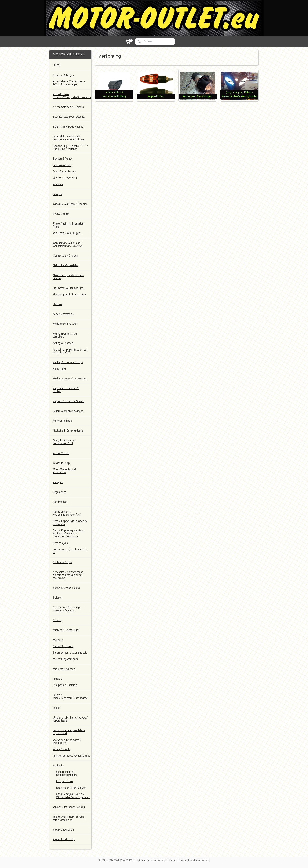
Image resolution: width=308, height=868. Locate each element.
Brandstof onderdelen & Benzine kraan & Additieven (69, 138)
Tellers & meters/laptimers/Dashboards (70, 696)
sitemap (142, 860)
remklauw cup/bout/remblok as (70, 551)
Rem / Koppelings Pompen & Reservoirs (70, 522)
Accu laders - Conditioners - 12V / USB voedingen (69, 83)
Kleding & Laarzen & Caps (68, 362)
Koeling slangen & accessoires (70, 379)
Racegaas (58, 482)
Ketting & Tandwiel (63, 343)
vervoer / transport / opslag (69, 807)
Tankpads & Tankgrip (65, 685)
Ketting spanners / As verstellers (65, 335)
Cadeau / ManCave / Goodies (70, 204)
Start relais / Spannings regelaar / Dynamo (66, 609)
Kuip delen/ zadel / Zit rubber (66, 390)
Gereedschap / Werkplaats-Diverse (69, 277)
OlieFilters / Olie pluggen (67, 233)
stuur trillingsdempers (65, 659)
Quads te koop (61, 463)
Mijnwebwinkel (201, 860)
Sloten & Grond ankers (66, 588)
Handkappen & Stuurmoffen (69, 295)
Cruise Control (61, 214)
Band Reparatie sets (64, 172)
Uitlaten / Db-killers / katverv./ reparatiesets (70, 719)
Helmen (57, 304)
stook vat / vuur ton (64, 669)
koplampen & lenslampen (71, 788)
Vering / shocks (62, 749)
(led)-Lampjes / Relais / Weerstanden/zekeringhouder (73, 796)
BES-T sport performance (68, 127)
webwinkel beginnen (165, 860)
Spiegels (58, 598)
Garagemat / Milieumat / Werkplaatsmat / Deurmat (68, 244)
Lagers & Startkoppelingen (68, 411)
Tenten (57, 708)
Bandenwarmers (62, 165)
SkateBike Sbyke (63, 562)
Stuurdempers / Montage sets (70, 653)
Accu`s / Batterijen (63, 75)
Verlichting (59, 765)
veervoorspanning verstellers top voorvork (69, 732)
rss (150, 860)
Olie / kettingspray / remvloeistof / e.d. (64, 442)
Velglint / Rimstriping (65, 178)
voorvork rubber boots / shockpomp (67, 741)
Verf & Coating (61, 453)
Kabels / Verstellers (64, 314)
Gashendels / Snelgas (65, 256)
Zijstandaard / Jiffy (64, 839)
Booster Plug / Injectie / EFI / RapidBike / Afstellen (70, 147)
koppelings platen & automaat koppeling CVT (70, 351)
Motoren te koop (63, 421)
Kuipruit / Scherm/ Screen (69, 401)
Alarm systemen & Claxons (68, 107)
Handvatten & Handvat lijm (68, 288)
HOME (57, 65)
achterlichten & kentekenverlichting (67, 773)
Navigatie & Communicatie (68, 431)
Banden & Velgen (63, 159)
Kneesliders (59, 369)
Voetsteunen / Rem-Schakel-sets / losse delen (69, 818)
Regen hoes (59, 492)
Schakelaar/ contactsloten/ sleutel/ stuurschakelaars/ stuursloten (68, 575)
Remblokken (60, 502)
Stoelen (57, 620)
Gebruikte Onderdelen (66, 265)
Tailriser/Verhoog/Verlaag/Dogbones (72, 756)
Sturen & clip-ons (63, 646)
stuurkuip (58, 640)
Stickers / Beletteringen (66, 630)
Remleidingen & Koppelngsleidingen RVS (67, 513)
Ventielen (58, 184)
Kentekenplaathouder (65, 324)
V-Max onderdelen (63, 830)
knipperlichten (65, 781)
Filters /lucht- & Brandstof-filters (68, 225)
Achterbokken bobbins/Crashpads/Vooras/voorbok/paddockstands (72, 96)
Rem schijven (60, 543)
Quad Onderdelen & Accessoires (65, 471)
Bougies (57, 194)
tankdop (58, 679)
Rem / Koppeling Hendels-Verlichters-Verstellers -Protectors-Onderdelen (68, 534)
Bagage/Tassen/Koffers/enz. (69, 117)
